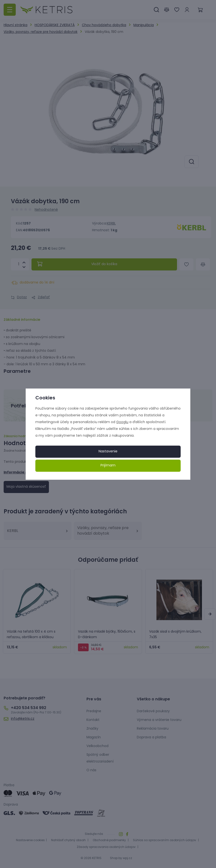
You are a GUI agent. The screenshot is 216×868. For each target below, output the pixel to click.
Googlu (122, 422)
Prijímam (108, 466)
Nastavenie (108, 452)
